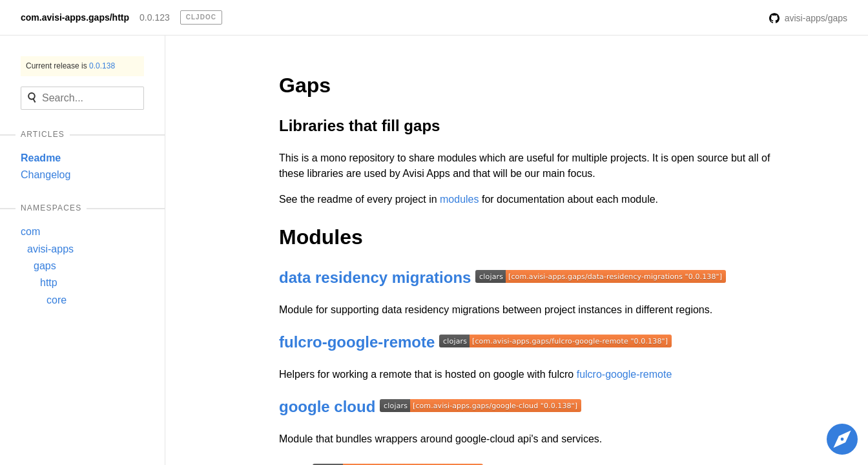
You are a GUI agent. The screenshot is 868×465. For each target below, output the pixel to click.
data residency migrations (375, 277)
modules (459, 199)
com (30, 232)
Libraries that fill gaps (359, 126)
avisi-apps (50, 249)
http (49, 283)
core (57, 300)
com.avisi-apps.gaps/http (75, 17)
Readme (41, 158)
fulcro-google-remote (357, 342)
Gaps (305, 85)
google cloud (327, 407)
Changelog (46, 175)
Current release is (70, 66)
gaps (45, 266)
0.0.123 (155, 17)
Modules (321, 237)
